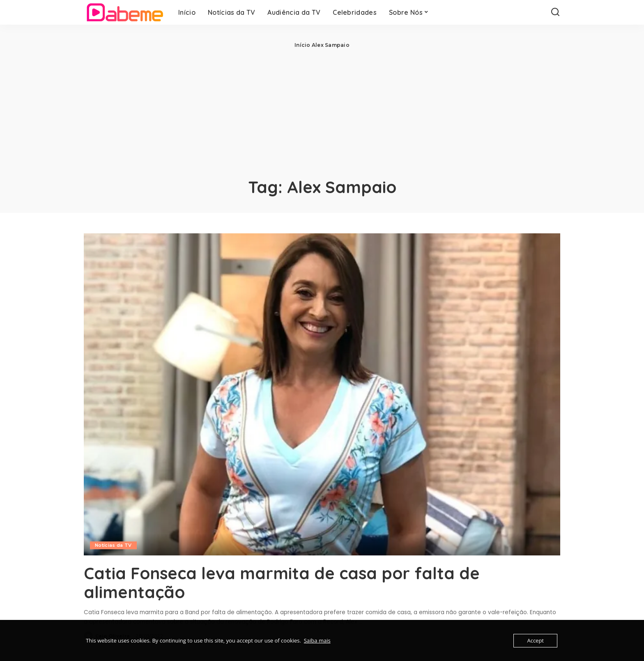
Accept (535, 640)
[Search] (555, 12)
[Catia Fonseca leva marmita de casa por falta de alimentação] (322, 394)
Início (302, 45)
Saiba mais (317, 640)
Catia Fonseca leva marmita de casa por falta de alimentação (282, 583)
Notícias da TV (113, 545)
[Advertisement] (322, 111)
